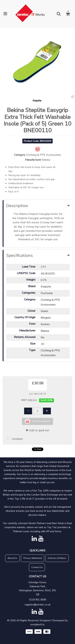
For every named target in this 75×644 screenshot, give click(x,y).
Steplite (37, 101)
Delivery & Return (57, 558)
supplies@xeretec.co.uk (38, 605)
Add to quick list (38, 430)
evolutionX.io (37, 625)
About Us (12, 558)
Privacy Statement (33, 558)
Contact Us (37, 567)
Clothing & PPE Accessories (44, 155)
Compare (14, 439)
